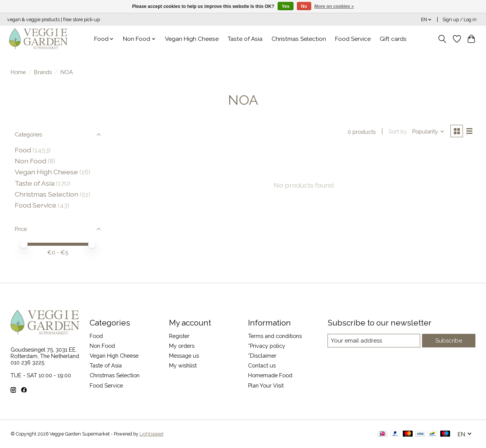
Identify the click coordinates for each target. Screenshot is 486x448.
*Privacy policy (267, 346)
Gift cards (393, 39)
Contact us (262, 365)
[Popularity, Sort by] (427, 132)
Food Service (353, 39)
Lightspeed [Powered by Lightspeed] (151, 434)
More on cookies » (334, 6)
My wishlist (183, 365)
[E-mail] (374, 341)
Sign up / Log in (460, 20)
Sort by (397, 132)
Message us (184, 356)
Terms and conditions (275, 336)
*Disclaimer (262, 356)
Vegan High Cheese (192, 39)
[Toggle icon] (442, 39)
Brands (43, 72)
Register (179, 336)
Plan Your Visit (266, 385)
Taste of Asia (245, 39)
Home (18, 72)
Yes (286, 6)
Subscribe (449, 340)
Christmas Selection (299, 39)
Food (23, 150)
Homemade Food (270, 375)
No (304, 6)
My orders (182, 346)
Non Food (30, 161)
